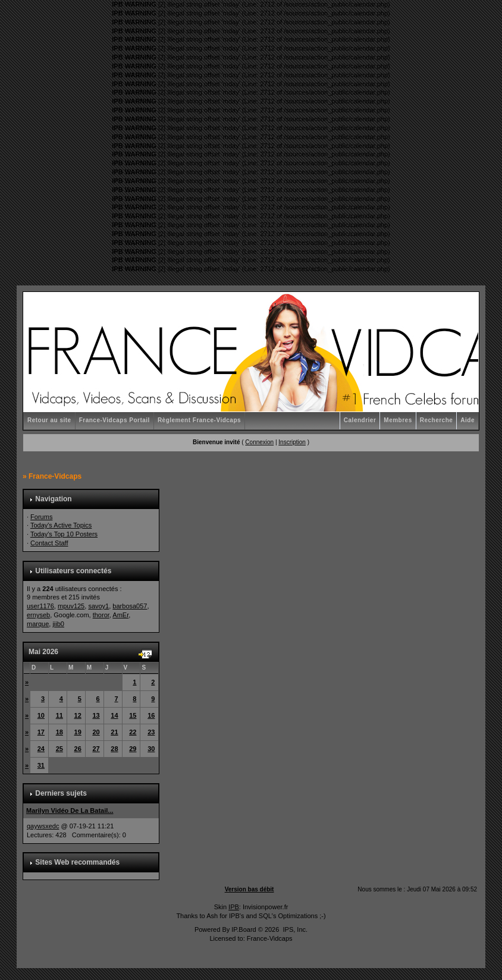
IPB (234, 907)
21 (114, 732)
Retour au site (49, 420)
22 (133, 732)
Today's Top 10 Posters (64, 534)
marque (38, 624)
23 (151, 732)
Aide (468, 420)
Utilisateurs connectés (73, 571)
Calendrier (360, 420)
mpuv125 (71, 606)
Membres (398, 420)
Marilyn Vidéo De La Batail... (70, 811)
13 (96, 715)
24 (41, 749)
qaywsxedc (43, 826)
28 (114, 749)
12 (78, 715)
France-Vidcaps (55, 476)
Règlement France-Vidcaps (199, 420)
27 (96, 749)
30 (151, 749)
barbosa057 (130, 606)
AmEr (120, 615)
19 (78, 732)
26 (78, 749)
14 (114, 715)
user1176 (40, 606)
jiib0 (58, 624)
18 (59, 732)
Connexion (259, 442)
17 (41, 732)
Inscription (292, 442)
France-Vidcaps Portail (114, 420)
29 (133, 749)
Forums (41, 517)
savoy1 (98, 606)
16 (151, 715)
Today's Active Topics (61, 525)
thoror (101, 615)
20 (96, 732)
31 (41, 765)
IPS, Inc (294, 929)
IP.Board (244, 929)
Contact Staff (49, 543)
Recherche (437, 420)
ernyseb (38, 615)
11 (59, 715)
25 (59, 749)
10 (41, 715)
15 (133, 715)
